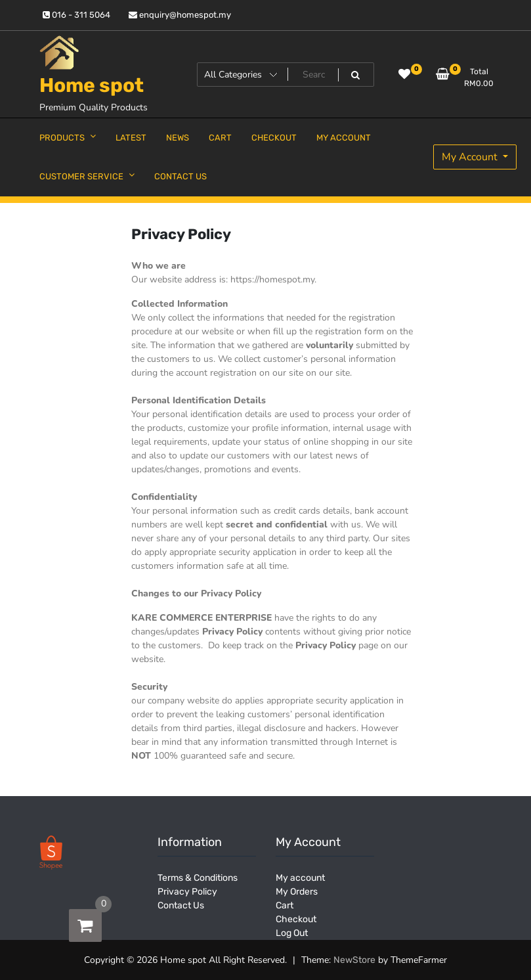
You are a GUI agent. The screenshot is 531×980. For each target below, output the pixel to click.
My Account (471, 157)
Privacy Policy (187, 892)
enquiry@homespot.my (180, 15)
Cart (285, 905)
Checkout (296, 919)
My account (300, 878)
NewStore (354, 960)
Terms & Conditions (198, 878)
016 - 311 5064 (76, 15)
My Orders (297, 892)
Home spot (92, 85)
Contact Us (181, 905)
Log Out (292, 933)
